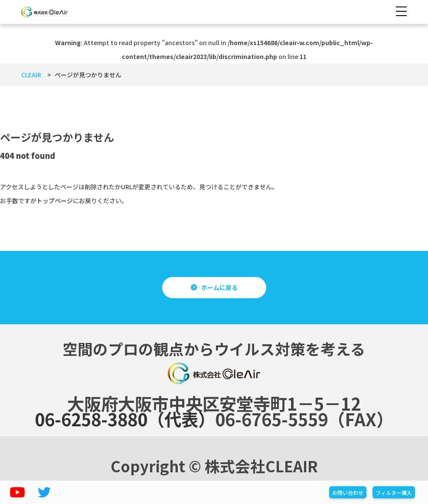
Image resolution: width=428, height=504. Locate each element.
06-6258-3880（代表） (125, 419)
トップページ (55, 201)
